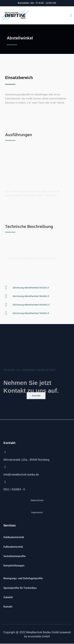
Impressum (37, 512)
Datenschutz (37, 500)
